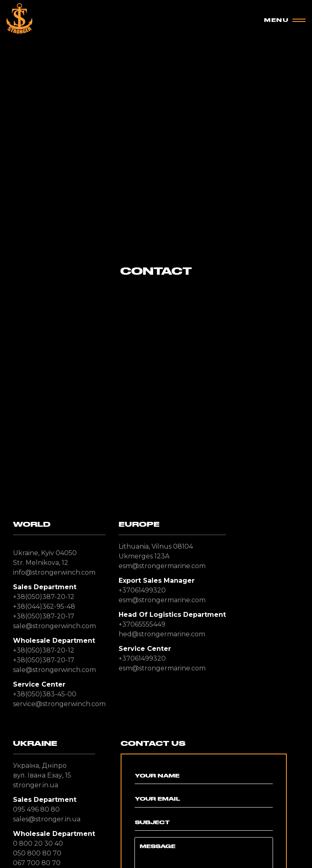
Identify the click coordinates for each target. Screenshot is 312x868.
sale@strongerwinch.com (54, 626)
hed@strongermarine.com (162, 634)
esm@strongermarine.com (162, 566)
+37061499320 (142, 590)
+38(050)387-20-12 (44, 597)
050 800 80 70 (37, 853)
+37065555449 (142, 624)
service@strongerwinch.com (59, 704)
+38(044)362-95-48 (44, 606)
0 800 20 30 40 (38, 843)
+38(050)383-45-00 (45, 694)
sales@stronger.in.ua (47, 819)
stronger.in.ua (36, 785)
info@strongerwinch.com (54, 572)
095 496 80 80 (36, 809)
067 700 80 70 (37, 863)
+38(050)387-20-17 (44, 616)
